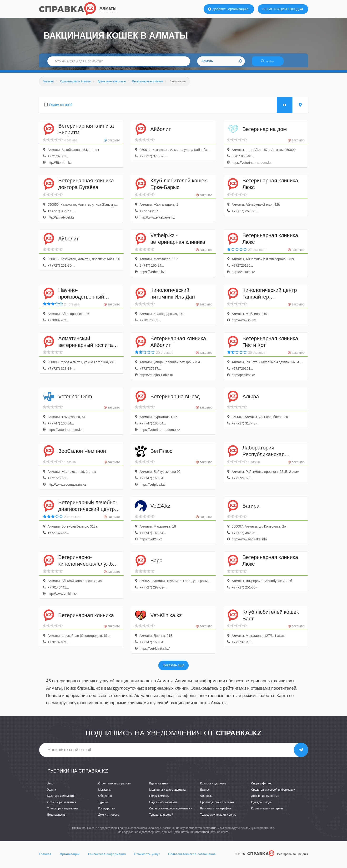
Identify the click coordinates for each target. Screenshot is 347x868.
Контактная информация (107, 857)
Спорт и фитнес (262, 786)
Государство (107, 811)
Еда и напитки (159, 786)
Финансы (206, 799)
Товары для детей (161, 818)
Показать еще (173, 668)
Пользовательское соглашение (192, 857)
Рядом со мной (61, 108)
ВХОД (296, 9)
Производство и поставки (217, 805)
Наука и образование (163, 805)
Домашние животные (265, 799)
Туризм (103, 805)
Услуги (52, 793)
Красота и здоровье (213, 786)
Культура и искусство (61, 799)
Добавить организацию (228, 9)
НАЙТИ (270, 63)
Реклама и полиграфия (216, 811)
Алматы (108, 8)
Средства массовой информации (273, 793)
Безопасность (57, 818)
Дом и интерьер (109, 818)
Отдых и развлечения (62, 805)
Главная (45, 857)
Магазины (105, 793)
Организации (70, 857)
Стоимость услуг (147, 857)
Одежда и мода (262, 805)
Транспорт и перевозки (63, 811)
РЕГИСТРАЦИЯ (275, 9)
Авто (50, 786)
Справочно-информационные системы (175, 811)
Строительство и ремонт (115, 786)
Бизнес (205, 793)
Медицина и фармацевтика (168, 793)
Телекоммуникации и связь (218, 818)
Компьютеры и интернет (267, 811)
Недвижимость (159, 799)
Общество (105, 799)
